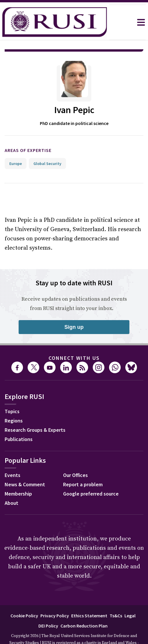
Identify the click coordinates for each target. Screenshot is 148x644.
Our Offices (75, 459)
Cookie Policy (24, 599)
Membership (18, 477)
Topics (12, 395)
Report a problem (83, 468)
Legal (130, 599)
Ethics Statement (89, 599)
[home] (55, 22)
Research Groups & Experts (35, 414)
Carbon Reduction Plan (84, 609)
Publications (19, 423)
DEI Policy (48, 609)
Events (13, 459)
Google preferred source (91, 477)
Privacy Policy (55, 599)
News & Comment (25, 468)
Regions (14, 404)
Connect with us (74, 342)
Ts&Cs (116, 599)
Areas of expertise (28, 134)
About (11, 487)
